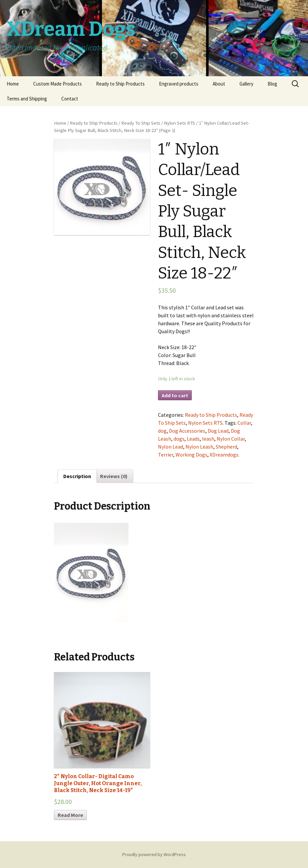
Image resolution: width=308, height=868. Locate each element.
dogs (179, 439)
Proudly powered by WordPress (154, 854)
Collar (244, 423)
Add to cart (175, 395)
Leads (193, 439)
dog (162, 431)
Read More (70, 815)
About (219, 84)
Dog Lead (218, 431)
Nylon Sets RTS (180, 123)
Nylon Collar (231, 439)
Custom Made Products (57, 84)
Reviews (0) (114, 476)
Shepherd (226, 447)
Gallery (246, 84)
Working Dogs (191, 455)
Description (77, 476)
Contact (70, 99)
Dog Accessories (187, 431)
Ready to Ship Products (120, 84)
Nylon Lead (171, 447)
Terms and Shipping (27, 99)
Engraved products (179, 84)
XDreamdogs (224, 455)
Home (13, 84)
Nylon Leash (199, 447)
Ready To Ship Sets (141, 123)
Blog (272, 84)
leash (208, 439)
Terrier (166, 455)
